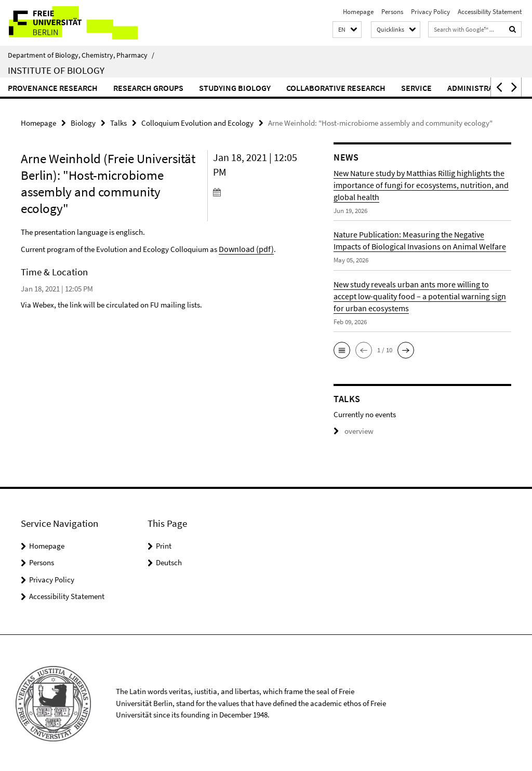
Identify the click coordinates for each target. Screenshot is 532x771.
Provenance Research (53, 88)
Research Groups (148, 88)
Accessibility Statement (490, 12)
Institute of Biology (56, 70)
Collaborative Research (336, 88)
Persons (392, 12)
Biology (83, 122)
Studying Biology (235, 88)
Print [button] (164, 545)
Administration (479, 88)
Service (416, 88)
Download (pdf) (244, 248)
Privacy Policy (430, 12)
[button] (347, 30)
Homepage (358, 12)
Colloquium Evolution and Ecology (197, 122)
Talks (118, 122)
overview (351, 430)
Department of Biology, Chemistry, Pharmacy (81, 55)
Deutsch (169, 561)
